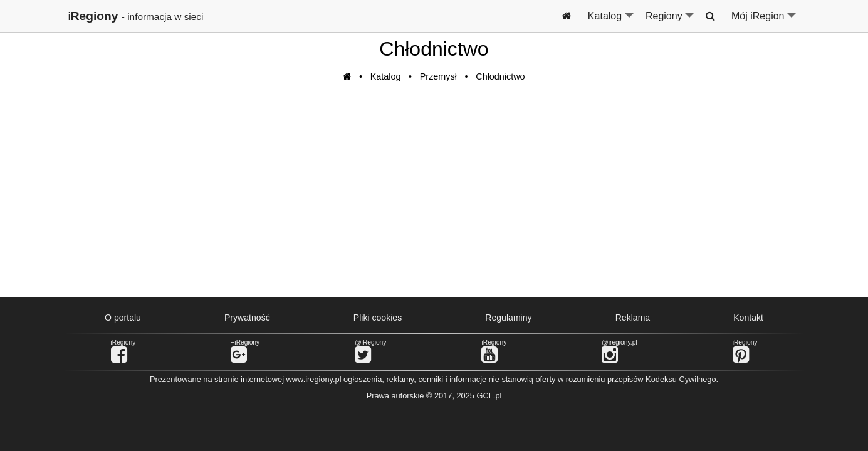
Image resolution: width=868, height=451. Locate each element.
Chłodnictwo (500, 76)
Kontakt (748, 318)
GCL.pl (489, 396)
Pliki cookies (378, 318)
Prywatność (247, 318)
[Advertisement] (434, 196)
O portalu (123, 318)
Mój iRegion (764, 21)
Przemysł (438, 76)
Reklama (633, 318)
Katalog (611, 21)
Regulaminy (508, 318)
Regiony (671, 21)
